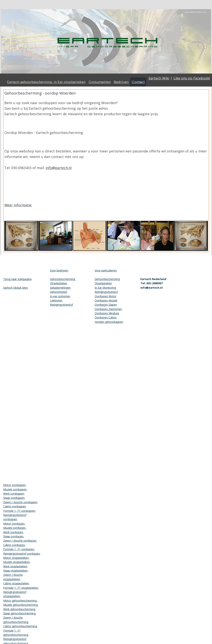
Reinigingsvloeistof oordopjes (22, 554)
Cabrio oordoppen (15, 506)
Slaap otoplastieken (15, 571)
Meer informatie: (18, 205)
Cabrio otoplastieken (16, 583)
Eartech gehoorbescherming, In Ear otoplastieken (46, 82)
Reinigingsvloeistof (62, 305)
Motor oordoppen (14, 485)
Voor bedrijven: (59, 270)
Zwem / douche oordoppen (20, 502)
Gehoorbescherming (63, 279)
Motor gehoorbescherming (20, 601)
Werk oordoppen (14, 494)
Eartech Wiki (159, 78)
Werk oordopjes (13, 532)
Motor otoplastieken (16, 558)
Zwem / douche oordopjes (20, 541)
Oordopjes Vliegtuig (107, 313)
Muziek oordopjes (14, 528)
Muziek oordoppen (15, 489)
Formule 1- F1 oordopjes (19, 549)
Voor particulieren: (106, 270)
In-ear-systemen (60, 296)
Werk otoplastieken (15, 566)
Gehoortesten (59, 292)
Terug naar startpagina (17, 279)
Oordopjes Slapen (106, 305)
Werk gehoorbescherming (19, 609)
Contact (138, 82)
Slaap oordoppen (14, 498)
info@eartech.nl (59, 168)
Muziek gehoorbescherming (20, 605)
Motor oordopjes (14, 524)
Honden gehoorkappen (109, 322)
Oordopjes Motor (106, 296)
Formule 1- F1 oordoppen (19, 511)
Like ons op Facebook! (192, 78)
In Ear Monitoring (105, 288)
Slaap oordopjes (13, 536)
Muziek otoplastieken (16, 562)
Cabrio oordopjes (14, 545)
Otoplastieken (59, 283)
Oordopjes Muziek (106, 300)
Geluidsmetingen (60, 288)
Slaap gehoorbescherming (19, 613)
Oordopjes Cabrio (106, 317)
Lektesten (56, 300)
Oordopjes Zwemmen (108, 309)
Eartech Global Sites (16, 288)
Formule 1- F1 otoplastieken (21, 588)
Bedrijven (121, 82)
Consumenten (100, 82)
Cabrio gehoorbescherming (20, 626)
